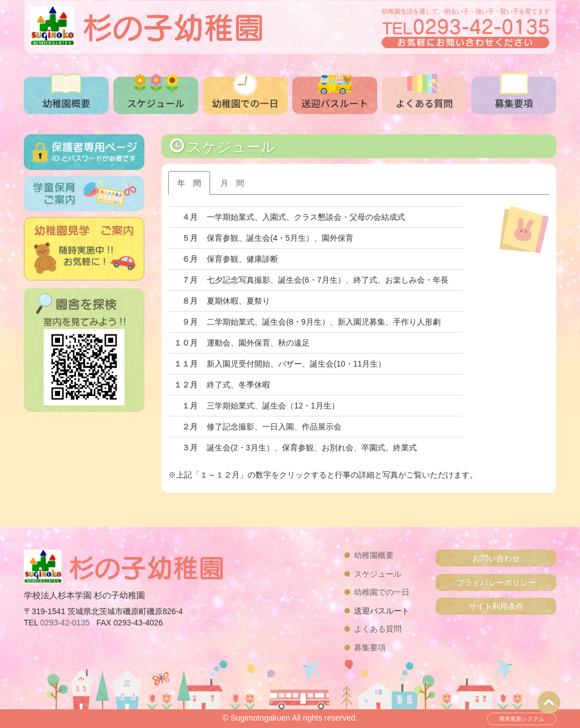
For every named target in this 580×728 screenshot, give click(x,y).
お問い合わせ (496, 558)
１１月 (186, 364)
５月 (190, 238)
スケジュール (378, 574)
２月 (190, 427)
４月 (190, 217)
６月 (190, 259)
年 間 (189, 183)
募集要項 (370, 648)
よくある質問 (378, 629)
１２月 (186, 385)
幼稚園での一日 (382, 592)
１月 (190, 406)
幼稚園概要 (374, 555)
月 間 (232, 183)
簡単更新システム (522, 719)
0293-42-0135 (65, 623)
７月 (190, 280)
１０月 (186, 343)
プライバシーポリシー (496, 582)
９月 (190, 322)
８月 (190, 301)
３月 (190, 448)
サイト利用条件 (496, 606)
